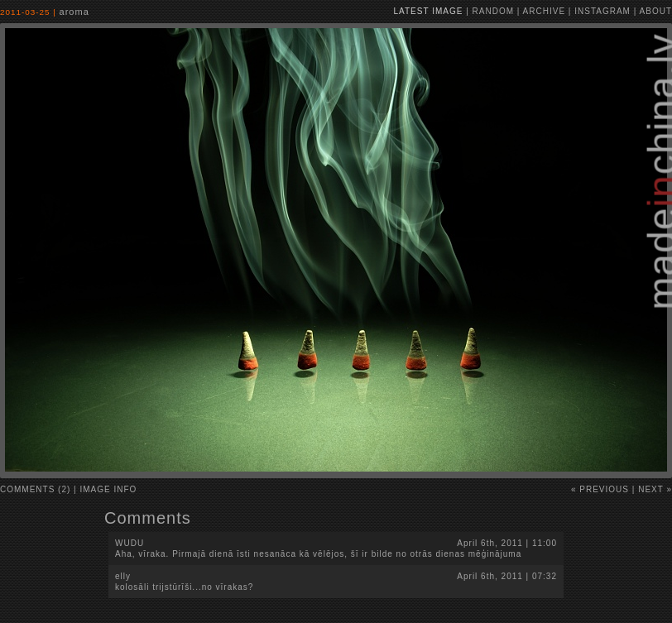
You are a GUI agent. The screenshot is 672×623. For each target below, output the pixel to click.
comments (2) (35, 489)
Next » (655, 489)
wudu (130, 543)
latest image (429, 11)
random (493, 11)
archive (544, 11)
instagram (602, 11)
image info (109, 489)
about (656, 11)
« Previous (600, 489)
